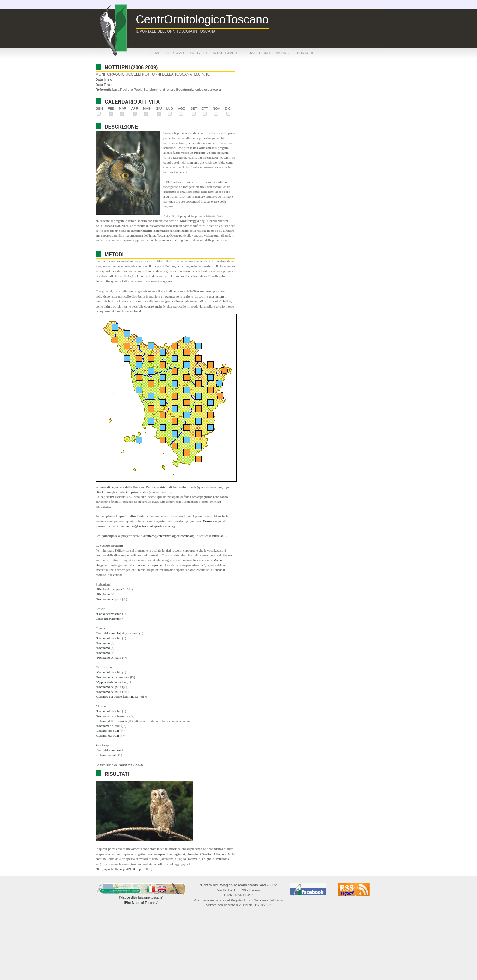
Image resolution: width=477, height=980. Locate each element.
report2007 (111, 869)
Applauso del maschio (112, 682)
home (155, 53)
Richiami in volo (107, 755)
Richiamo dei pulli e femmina (115, 697)
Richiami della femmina (113, 716)
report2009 (144, 869)
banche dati (258, 53)
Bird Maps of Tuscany (141, 903)
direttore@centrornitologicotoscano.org (150, 526)
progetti (198, 53)
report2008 (127, 869)
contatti (305, 53)
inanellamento (227, 53)
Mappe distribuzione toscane (141, 897)
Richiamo (104, 594)
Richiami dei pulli (109, 726)
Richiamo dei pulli (110, 599)
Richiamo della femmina (113, 677)
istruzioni (219, 536)
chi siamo (175, 53)
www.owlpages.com (151, 565)
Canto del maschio (110, 614)
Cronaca (209, 521)
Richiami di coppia (110, 589)
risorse (284, 53)
